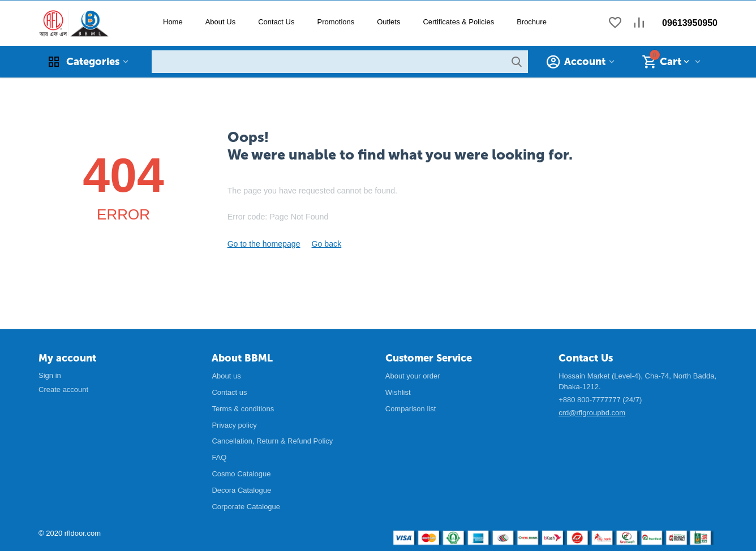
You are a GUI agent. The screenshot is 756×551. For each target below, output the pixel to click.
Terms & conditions (243, 408)
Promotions (336, 22)
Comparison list (411, 408)
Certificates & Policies (458, 22)
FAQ (219, 457)
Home (173, 22)
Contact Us (276, 22)
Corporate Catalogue (246, 506)
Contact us (229, 392)
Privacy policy (234, 425)
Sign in (50, 375)
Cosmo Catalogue (241, 473)
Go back (319, 244)
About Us (220, 22)
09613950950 (690, 23)
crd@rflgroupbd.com (592, 412)
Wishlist (398, 392)
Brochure (532, 22)
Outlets (388, 22)
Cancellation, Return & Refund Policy (272, 440)
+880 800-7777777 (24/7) (600, 399)
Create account (63, 389)
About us (226, 375)
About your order (413, 375)
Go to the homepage (261, 244)
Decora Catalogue (241, 490)
